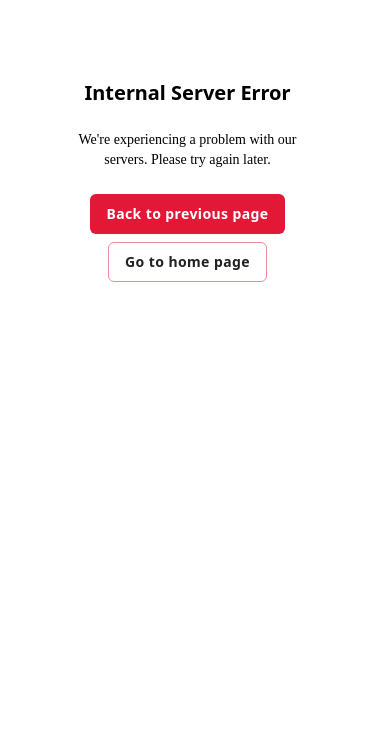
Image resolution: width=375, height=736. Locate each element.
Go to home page (187, 261)
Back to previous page (187, 213)
